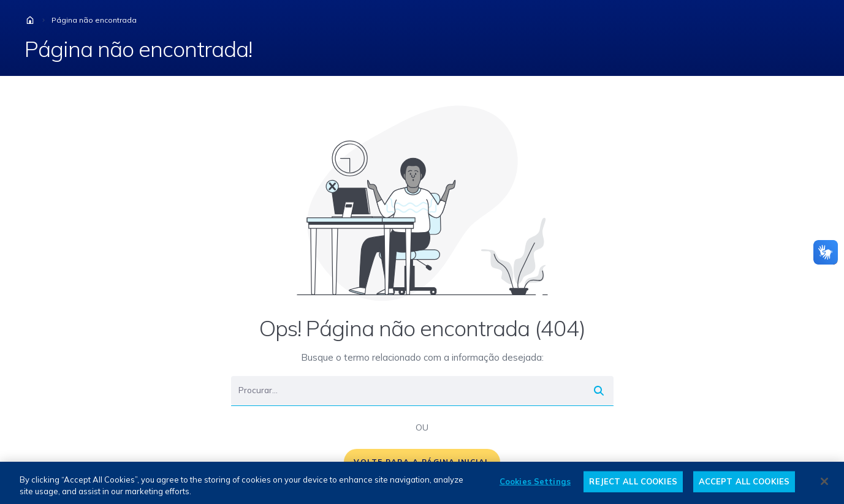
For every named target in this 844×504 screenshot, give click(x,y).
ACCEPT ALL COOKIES (744, 481)
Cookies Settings (535, 481)
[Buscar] (408, 391)
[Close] (824, 481)
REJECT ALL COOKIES (633, 481)
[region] (422, 483)
